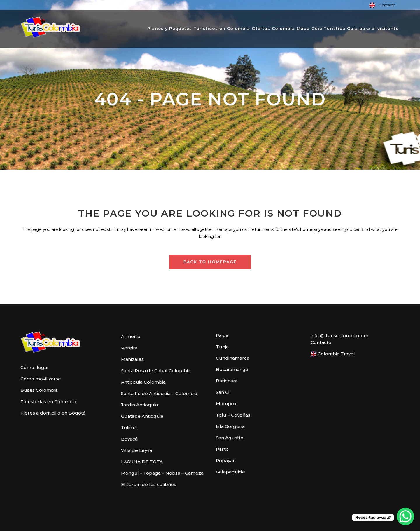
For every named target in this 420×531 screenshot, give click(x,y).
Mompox (226, 404)
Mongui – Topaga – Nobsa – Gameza (162, 473)
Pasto (222, 449)
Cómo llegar (35, 367)
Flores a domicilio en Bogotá (53, 413)
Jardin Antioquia (139, 405)
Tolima (129, 428)
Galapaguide (230, 472)
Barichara (227, 381)
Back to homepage (210, 262)
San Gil (223, 392)
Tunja (222, 347)
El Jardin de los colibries (149, 484)
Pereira (129, 348)
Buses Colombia (39, 390)
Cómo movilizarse (41, 379)
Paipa (222, 335)
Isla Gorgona (230, 426)
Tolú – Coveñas (233, 415)
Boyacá (129, 439)
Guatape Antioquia (142, 416)
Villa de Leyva (136, 450)
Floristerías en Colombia (48, 402)
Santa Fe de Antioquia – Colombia (159, 393)
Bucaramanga (232, 369)
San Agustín (230, 438)
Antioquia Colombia (143, 382)
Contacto (387, 5)
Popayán (226, 461)
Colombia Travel (333, 354)
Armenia (131, 336)
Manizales (132, 359)
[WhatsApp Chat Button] (405, 516)
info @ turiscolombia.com (339, 336)
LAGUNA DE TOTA (142, 462)
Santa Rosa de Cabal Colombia (156, 371)
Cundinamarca (233, 358)
